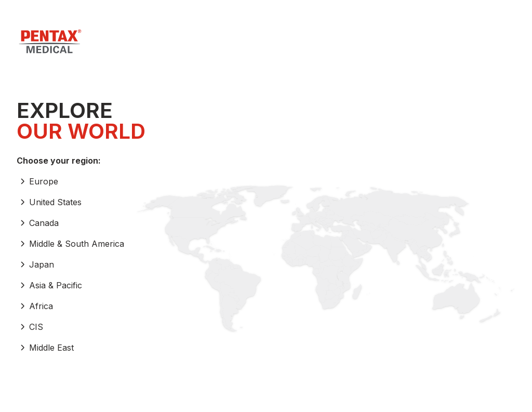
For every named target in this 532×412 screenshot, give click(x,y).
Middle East (45, 348)
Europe (37, 181)
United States (49, 202)
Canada (38, 223)
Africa (35, 306)
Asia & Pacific (49, 285)
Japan (35, 264)
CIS (30, 327)
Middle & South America (70, 244)
